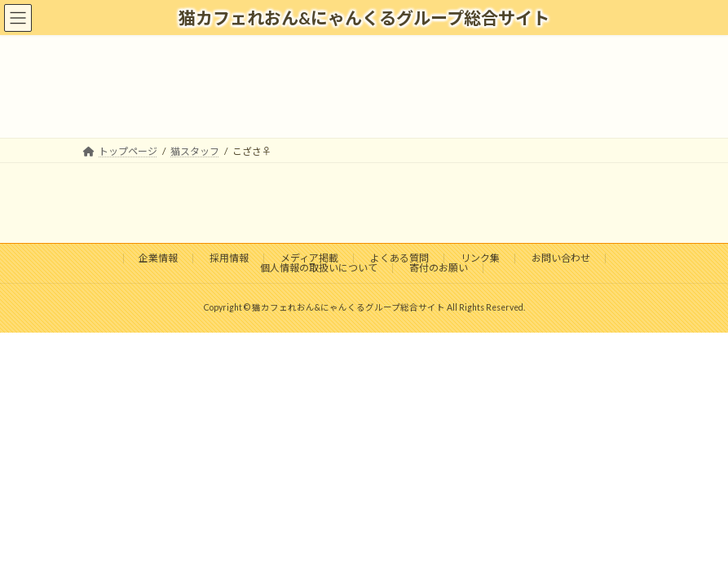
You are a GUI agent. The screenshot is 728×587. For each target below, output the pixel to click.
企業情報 (158, 258)
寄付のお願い (439, 268)
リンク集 (480, 258)
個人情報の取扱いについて (319, 268)
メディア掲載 (309, 258)
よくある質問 (399, 258)
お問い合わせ (561, 258)
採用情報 (229, 258)
